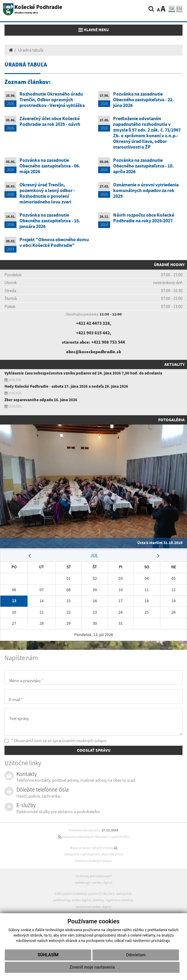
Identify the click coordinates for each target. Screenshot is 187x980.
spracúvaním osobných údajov (80, 741)
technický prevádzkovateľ (94, 876)
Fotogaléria (171, 420)
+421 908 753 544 (108, 342)
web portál (124, 894)
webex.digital (102, 883)
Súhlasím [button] (48, 955)
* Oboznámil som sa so (56, 741)
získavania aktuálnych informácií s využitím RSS (93, 837)
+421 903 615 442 (93, 333)
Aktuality (174, 364)
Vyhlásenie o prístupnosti (82, 854)
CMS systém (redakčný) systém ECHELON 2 (85, 894)
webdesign (83, 883)
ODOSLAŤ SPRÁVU (94, 750)
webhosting (62, 900)
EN (179, 9)
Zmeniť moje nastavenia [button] (92, 967)
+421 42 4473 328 (93, 323)
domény (98, 900)
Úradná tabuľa (31, 50)
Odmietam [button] (136, 955)
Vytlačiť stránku (104, 848)
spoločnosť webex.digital (93, 907)
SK (172, 9)
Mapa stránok (80, 848)
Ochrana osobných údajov (94, 861)
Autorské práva (113, 854)
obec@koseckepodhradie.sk (94, 352)
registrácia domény (119, 900)
